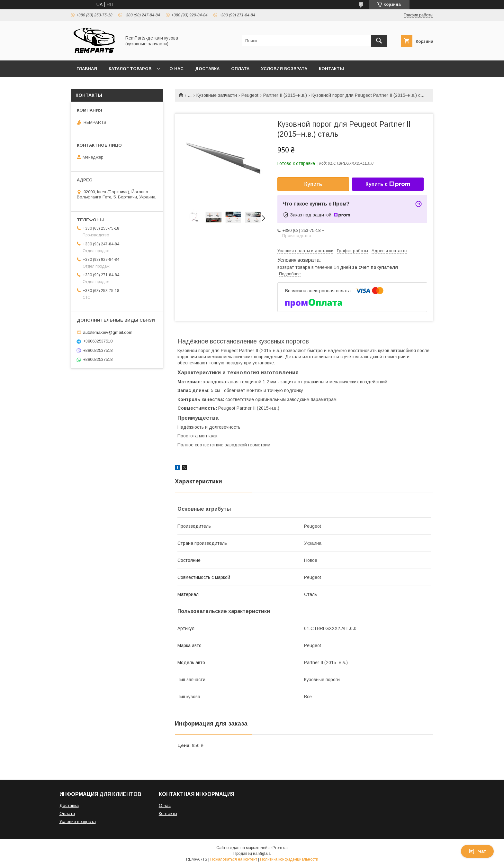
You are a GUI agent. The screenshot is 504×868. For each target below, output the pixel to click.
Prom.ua (280, 848)
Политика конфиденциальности (289, 859)
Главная (87, 69)
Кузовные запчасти (217, 95)
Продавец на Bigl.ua (252, 854)
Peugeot (250, 95)
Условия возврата (284, 69)
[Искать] (379, 41)
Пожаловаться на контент (234, 859)
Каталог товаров (130, 69)
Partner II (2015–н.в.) (285, 95)
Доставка (207, 69)
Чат (477, 851)
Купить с (388, 184)
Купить (313, 184)
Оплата (240, 69)
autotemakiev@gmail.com (108, 332)
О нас (176, 69)
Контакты (331, 69)
